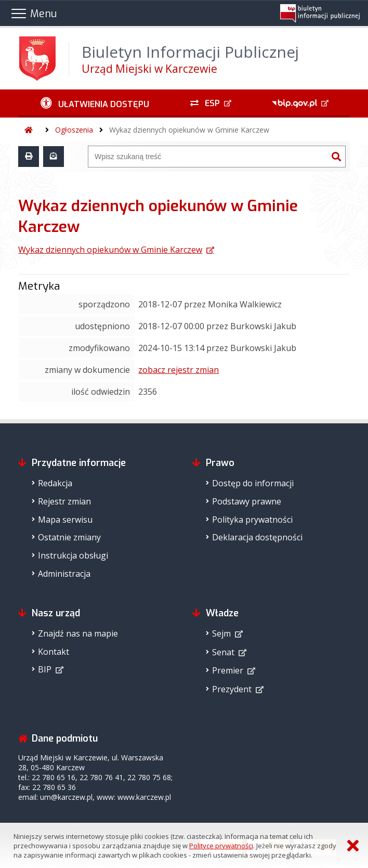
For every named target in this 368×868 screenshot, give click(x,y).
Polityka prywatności (252, 520)
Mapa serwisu (65, 520)
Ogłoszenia (74, 130)
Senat (223, 652)
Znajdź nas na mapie (78, 633)
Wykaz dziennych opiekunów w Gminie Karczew (189, 130)
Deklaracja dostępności (257, 537)
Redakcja (55, 483)
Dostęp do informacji (253, 483)
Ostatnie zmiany (69, 537)
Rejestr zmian (64, 501)
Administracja (64, 574)
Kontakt (54, 652)
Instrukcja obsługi (73, 555)
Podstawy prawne (247, 501)
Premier (228, 670)
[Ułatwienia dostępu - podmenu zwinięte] (95, 103)
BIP (45, 669)
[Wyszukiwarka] (208, 157)
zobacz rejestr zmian (179, 370)
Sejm (221, 633)
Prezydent (232, 689)
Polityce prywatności (221, 846)
